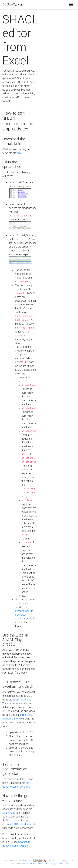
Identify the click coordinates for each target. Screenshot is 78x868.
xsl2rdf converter (22, 700)
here (19, 153)
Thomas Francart (25, 860)
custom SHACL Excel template (19, 824)
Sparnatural (9, 813)
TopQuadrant (58, 863)
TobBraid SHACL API (38, 863)
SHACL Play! (13, 4)
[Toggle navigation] (71, 4)
